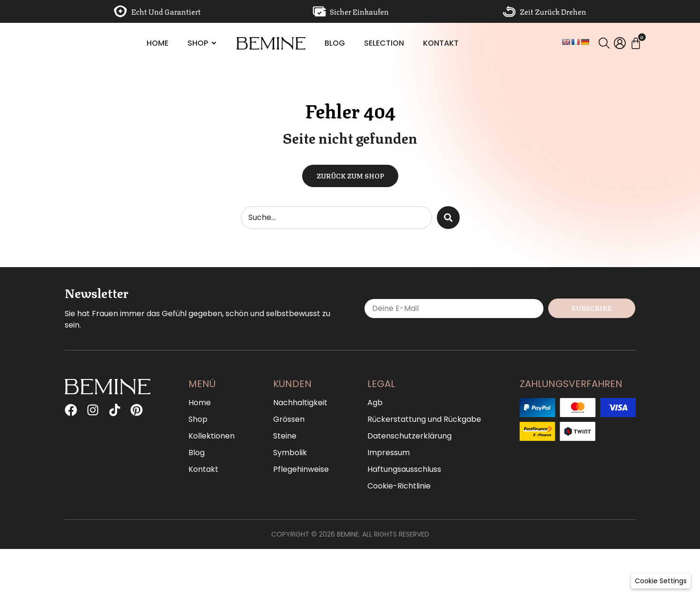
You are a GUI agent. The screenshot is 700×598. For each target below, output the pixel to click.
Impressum (389, 453)
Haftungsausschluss (404, 469)
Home (200, 403)
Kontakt (203, 469)
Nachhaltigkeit (300, 403)
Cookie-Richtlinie (399, 486)
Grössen (289, 419)
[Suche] (448, 218)
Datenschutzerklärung (409, 436)
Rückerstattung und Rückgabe (424, 419)
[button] (661, 581)
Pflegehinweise (301, 469)
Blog (197, 453)
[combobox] (336, 218)
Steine (285, 436)
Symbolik (290, 453)
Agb (375, 403)
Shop (198, 419)
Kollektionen (212, 436)
